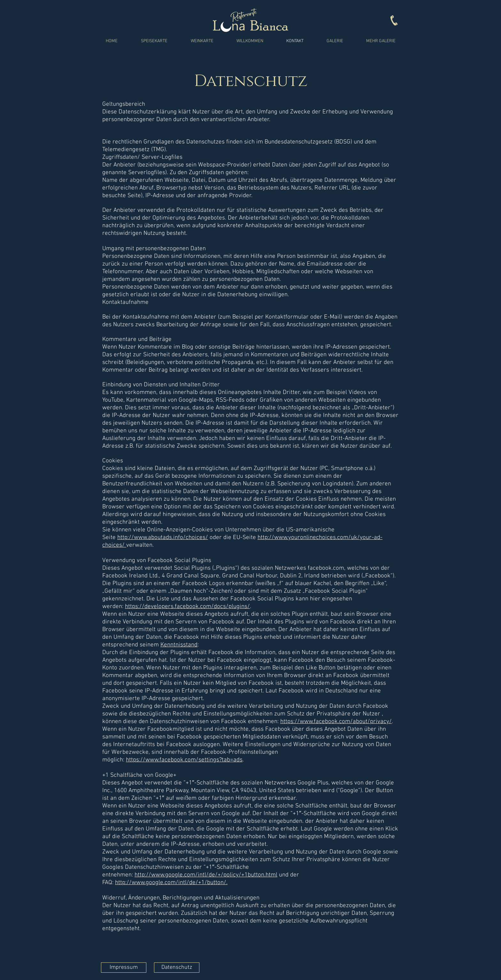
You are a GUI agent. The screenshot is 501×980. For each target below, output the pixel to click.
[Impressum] (124, 968)
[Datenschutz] (177, 968)
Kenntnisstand (179, 645)
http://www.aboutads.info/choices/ (163, 538)
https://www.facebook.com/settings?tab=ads (184, 760)
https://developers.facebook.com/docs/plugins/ (187, 607)
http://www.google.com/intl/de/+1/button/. (171, 883)
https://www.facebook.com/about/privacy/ (336, 722)
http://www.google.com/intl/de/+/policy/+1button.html (206, 875)
